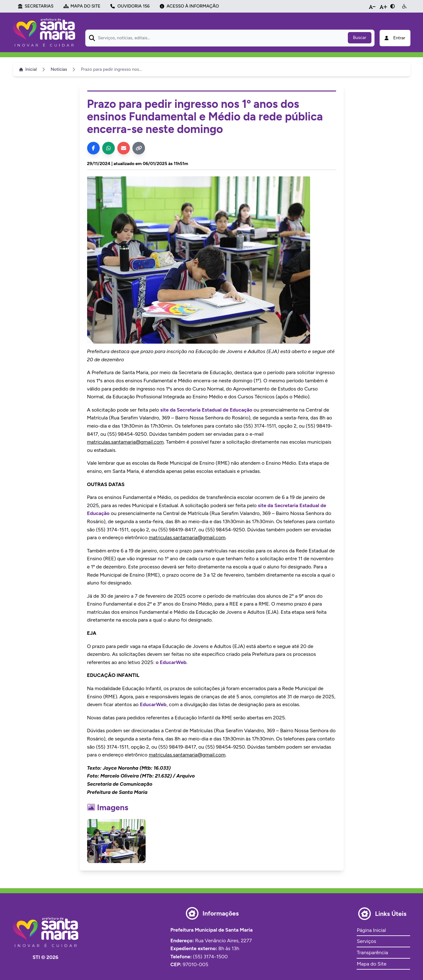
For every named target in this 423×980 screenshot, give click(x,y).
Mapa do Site (371, 964)
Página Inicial (371, 930)
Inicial (28, 69)
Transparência (372, 952)
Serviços (366, 941)
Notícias (59, 69)
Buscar (359, 38)
